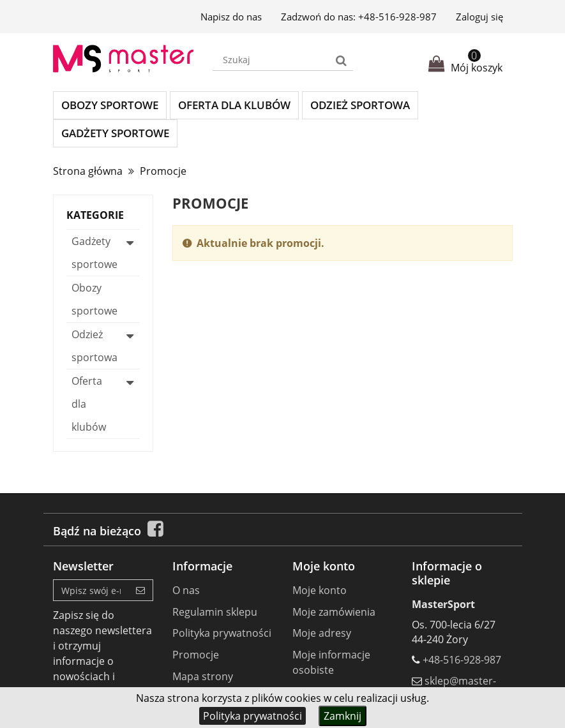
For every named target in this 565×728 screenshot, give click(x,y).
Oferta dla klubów (234, 105)
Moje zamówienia (334, 612)
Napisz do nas (231, 17)
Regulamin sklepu (215, 612)
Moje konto (320, 590)
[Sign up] (141, 590)
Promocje (196, 655)
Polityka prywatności (252, 716)
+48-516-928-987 (397, 17)
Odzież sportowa (360, 105)
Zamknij (343, 716)
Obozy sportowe (110, 105)
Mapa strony (203, 676)
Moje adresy (322, 633)
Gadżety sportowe (115, 133)
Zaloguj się (479, 17)
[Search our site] (271, 60)
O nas (186, 590)
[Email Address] (91, 590)
